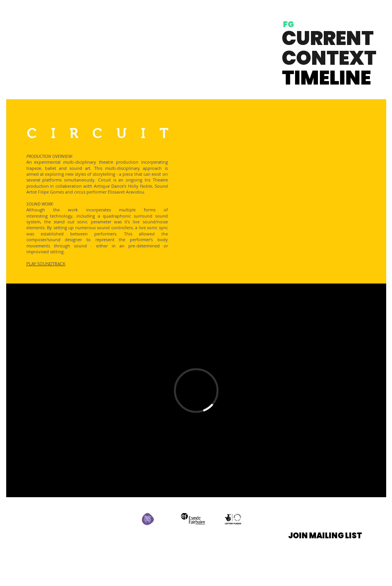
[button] (325, 535)
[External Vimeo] (196, 390)
